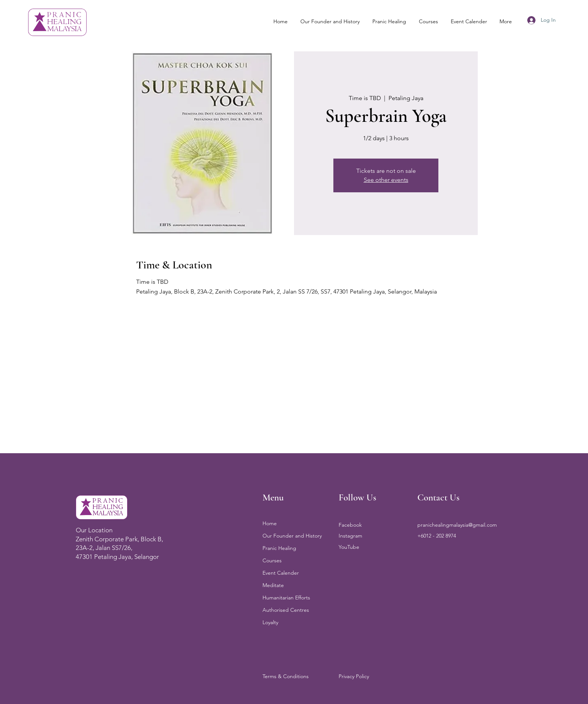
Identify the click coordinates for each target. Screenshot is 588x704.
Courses (272, 560)
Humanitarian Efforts (286, 598)
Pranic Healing (279, 548)
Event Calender (281, 573)
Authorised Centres (286, 610)
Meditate (273, 585)
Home (270, 523)
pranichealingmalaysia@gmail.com (457, 525)
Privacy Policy (354, 676)
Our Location (94, 530)
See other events (386, 180)
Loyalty (270, 622)
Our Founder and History (292, 536)
